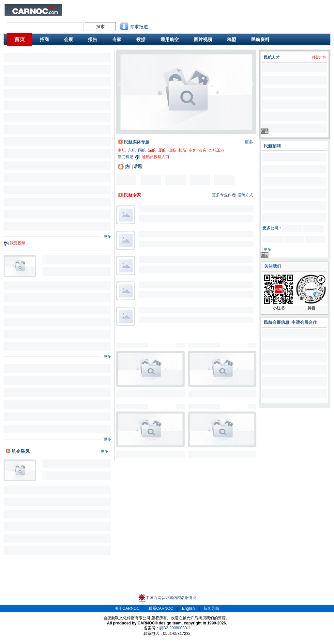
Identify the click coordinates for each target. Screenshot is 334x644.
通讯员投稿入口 (156, 157)
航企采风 (21, 451)
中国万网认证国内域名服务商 (167, 598)
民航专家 (132, 195)
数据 (141, 39)
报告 (93, 39)
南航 (122, 150)
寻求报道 (134, 27)
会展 (68, 39)
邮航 (182, 150)
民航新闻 (91, 8)
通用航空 (170, 39)
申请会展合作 (304, 322)
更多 (107, 236)
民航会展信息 (277, 322)
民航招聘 (115, 8)
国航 (142, 150)
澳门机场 (126, 157)
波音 (203, 150)
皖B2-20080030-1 (175, 628)
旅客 (72, 14)
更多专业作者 (224, 195)
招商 (44, 39)
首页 (20, 39)
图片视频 (203, 39)
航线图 (138, 14)
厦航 (162, 150)
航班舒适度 (93, 14)
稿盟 (232, 39)
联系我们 (190, 8)
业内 (72, 8)
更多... (269, 249)
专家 (117, 39)
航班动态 (165, 14)
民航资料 (165, 8)
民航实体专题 (137, 142)
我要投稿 (18, 243)
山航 (172, 150)
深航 (152, 150)
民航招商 (140, 8)
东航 (132, 150)
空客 (192, 150)
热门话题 (130, 166)
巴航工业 (217, 150)
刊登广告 (319, 57)
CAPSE (114, 14)
